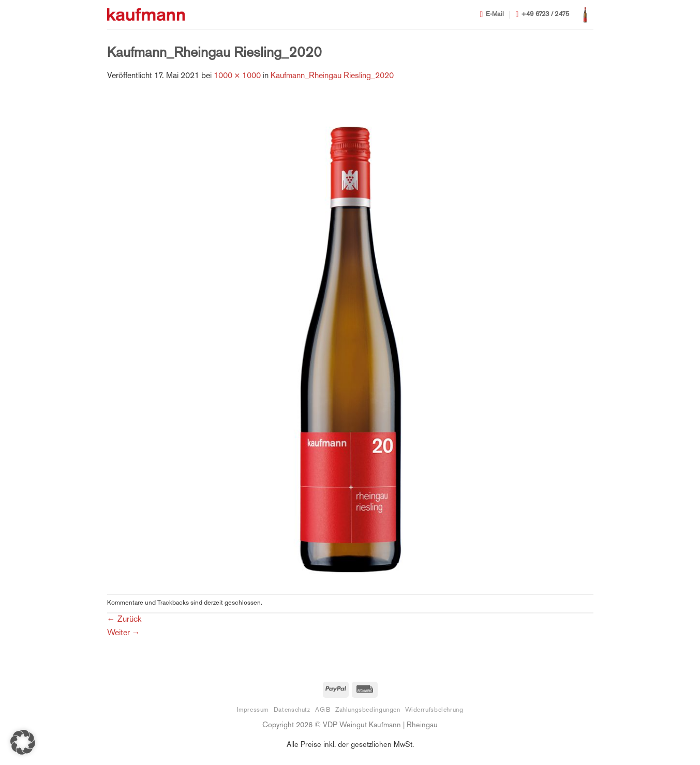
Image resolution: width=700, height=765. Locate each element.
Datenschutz (292, 710)
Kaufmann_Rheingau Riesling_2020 (332, 76)
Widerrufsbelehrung (434, 710)
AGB (323, 710)
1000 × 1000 (237, 76)
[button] (585, 14)
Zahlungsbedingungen (368, 710)
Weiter (124, 633)
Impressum (253, 710)
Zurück (124, 620)
